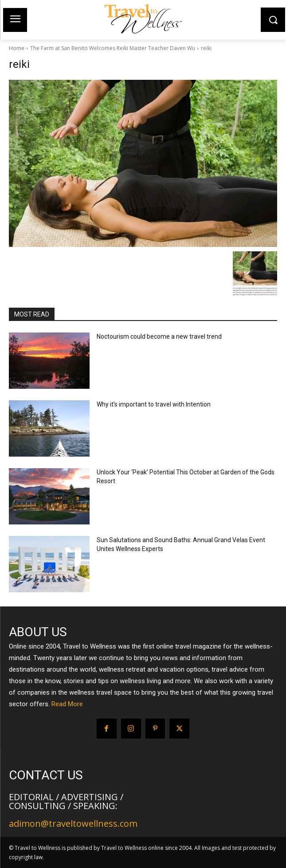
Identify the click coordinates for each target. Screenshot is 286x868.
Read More (67, 704)
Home (17, 48)
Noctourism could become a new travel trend (159, 336)
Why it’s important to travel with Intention (154, 404)
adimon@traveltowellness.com (73, 823)
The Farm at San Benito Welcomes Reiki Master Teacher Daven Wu (113, 48)
